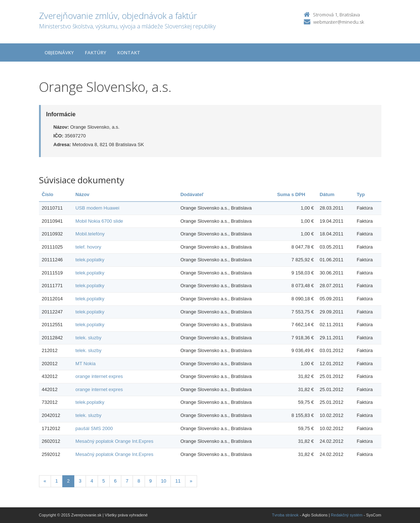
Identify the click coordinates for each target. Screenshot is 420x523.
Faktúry (96, 52)
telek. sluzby (89, 338)
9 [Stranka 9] (151, 481)
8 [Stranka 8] (139, 481)
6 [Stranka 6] (115, 481)
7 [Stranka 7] (127, 481)
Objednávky (59, 52)
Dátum (327, 194)
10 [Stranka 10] (164, 481)
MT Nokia (85, 364)
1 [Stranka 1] (57, 481)
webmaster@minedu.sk (339, 22)
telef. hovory (88, 247)
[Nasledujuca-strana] (191, 481)
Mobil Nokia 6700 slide (99, 221)
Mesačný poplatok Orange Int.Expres (114, 441)
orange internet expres (99, 376)
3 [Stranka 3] (80, 481)
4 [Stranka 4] (92, 481)
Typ (361, 194)
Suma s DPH (291, 194)
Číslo (48, 194)
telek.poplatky (90, 260)
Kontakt (129, 52)
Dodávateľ (192, 194)
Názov (82, 194)
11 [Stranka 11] (178, 481)
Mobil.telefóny (90, 234)
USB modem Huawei (97, 208)
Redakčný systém (347, 515)
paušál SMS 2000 (94, 428)
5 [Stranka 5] (104, 481)
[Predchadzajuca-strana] (45, 481)
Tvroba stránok (285, 515)
